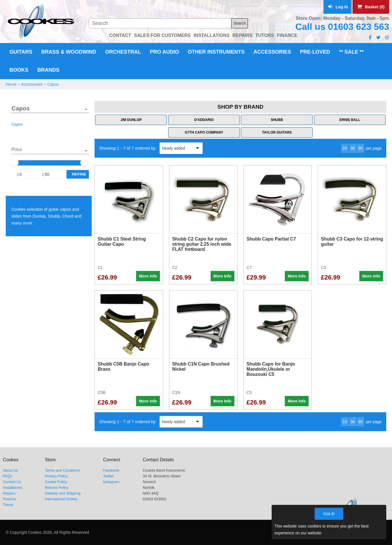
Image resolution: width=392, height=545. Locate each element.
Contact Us (12, 482)
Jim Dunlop (131, 120)
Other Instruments (216, 52)
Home (11, 84)
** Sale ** (351, 52)
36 (353, 148)
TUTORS (265, 35)
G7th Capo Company (204, 132)
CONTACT (120, 35)
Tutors (8, 505)
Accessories (272, 52)
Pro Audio (164, 52)
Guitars (21, 52)
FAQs (7, 476)
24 (345, 148)
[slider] (15, 163)
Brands (48, 70)
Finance (9, 499)
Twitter (109, 476)
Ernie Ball (350, 120)
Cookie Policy (56, 482)
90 (360, 148)
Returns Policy (57, 488)
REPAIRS (242, 35)
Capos (53, 84)
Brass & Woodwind (69, 52)
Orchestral (123, 52)
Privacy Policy (56, 476)
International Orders (61, 499)
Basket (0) (371, 7)
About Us (10, 470)
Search (240, 23)
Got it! (329, 514)
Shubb (277, 120)
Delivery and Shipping (63, 493)
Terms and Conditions (62, 470)
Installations (13, 488)
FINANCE (287, 35)
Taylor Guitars (277, 132)
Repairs (9, 493)
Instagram (111, 482)
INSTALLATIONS (211, 35)
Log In (338, 7)
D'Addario (204, 120)
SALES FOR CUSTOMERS (162, 35)
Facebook (111, 470)
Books (19, 70)
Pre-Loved (315, 52)
